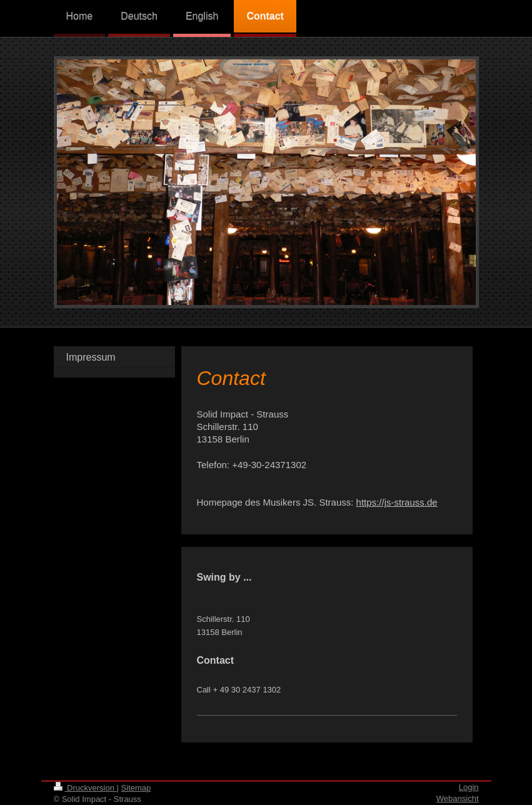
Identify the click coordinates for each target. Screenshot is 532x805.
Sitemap (136, 788)
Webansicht (458, 798)
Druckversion (85, 788)
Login (469, 787)
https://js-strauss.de (397, 502)
